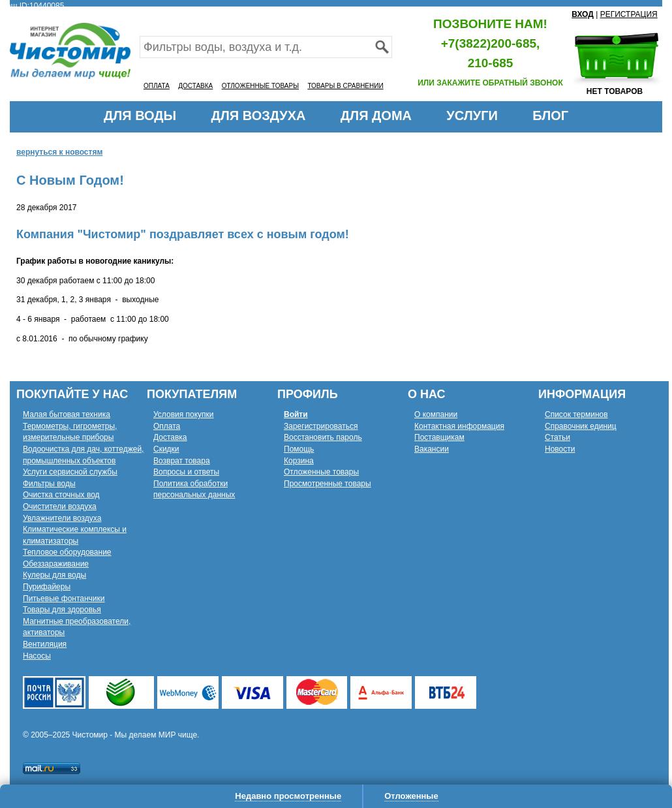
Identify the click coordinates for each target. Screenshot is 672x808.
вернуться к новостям (59, 152)
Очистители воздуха (60, 506)
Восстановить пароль (323, 437)
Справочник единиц (581, 426)
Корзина (299, 461)
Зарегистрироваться (321, 426)
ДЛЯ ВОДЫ (140, 116)
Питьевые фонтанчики (64, 598)
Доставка (170, 437)
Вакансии (432, 449)
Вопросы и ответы (186, 472)
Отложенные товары (321, 472)
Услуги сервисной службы (70, 472)
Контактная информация (459, 426)
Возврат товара (182, 461)
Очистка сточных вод (61, 495)
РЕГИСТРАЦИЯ (629, 14)
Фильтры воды (49, 484)
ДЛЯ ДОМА (376, 116)
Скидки (166, 449)
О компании (436, 414)
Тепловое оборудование (67, 552)
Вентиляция (45, 644)
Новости (560, 449)
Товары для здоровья (62, 610)
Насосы (37, 656)
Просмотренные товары (328, 484)
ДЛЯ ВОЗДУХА (259, 116)
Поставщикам (439, 437)
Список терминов (576, 414)
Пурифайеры (47, 587)
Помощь (299, 449)
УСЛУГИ (472, 116)
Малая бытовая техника (67, 414)
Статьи (557, 437)
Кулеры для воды (54, 575)
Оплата (167, 426)
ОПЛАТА (157, 86)
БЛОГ (550, 116)
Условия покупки (184, 414)
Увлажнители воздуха (62, 518)
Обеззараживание (56, 564)
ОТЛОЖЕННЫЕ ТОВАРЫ (260, 86)
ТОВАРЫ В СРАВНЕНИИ (345, 86)
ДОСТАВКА (195, 86)
